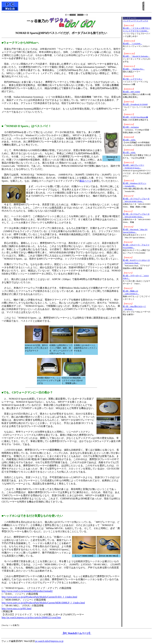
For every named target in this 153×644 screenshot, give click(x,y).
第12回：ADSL (129, 140)
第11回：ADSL (129, 152)
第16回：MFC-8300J (131, 92)
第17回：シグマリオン (133, 79)
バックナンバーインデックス (135, 21)
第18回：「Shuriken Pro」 (134, 69)
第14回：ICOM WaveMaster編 (135, 117)
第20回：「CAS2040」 (132, 44)
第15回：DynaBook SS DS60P (135, 104)
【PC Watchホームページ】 (76, 633)
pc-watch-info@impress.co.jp (49, 641)
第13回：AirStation (131, 127)
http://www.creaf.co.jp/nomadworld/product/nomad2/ (27, 591)
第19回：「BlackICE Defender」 (136, 56)
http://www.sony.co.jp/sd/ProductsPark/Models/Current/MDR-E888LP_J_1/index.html (43, 603)
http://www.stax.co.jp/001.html (17, 609)
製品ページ (85, 181)
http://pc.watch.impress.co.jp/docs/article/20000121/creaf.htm (31, 617)
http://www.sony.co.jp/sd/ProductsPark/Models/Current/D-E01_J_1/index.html (39, 597)
